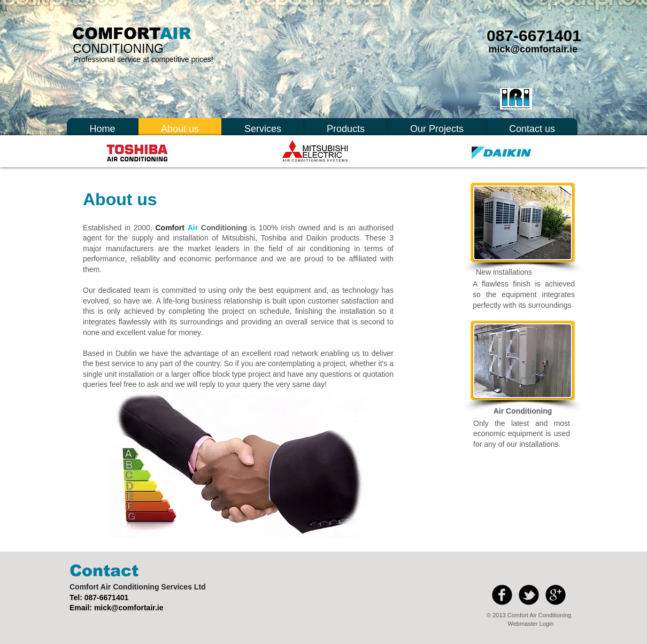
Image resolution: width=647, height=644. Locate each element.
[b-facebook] (502, 595)
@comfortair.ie (137, 608)
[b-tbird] (529, 595)
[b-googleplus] (556, 595)
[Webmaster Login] (531, 624)
